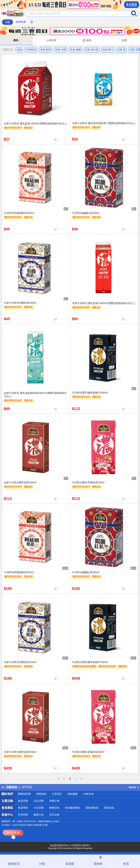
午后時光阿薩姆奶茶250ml (19, 213)
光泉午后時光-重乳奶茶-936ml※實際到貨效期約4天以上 (104, 303)
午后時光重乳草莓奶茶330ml (88, 482)
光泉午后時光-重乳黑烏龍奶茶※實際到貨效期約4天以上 (104, 123)
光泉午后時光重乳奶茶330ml (20, 482)
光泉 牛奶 (61, 50)
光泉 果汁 (108, 50)
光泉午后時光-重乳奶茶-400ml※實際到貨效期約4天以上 (35, 124)
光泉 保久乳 (92, 50)
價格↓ (16, 40)
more (134, 787)
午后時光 (31, 50)
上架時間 (51, 40)
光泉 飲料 (46, 50)
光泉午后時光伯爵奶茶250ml (20, 303)
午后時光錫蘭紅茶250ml (86, 213)
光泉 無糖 (75, 50)
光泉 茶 (121, 50)
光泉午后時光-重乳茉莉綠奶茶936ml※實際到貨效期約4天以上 (35, 395)
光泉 (19, 50)
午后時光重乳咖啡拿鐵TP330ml (90, 393)
